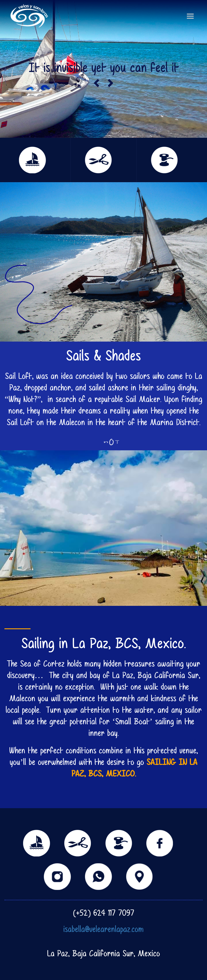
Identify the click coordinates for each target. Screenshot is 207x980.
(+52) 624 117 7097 (104, 913)
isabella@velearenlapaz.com (103, 929)
